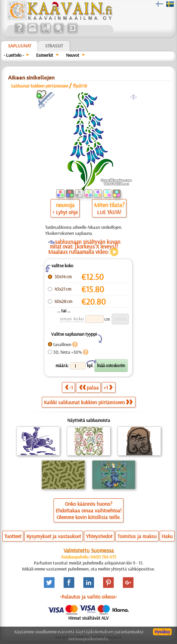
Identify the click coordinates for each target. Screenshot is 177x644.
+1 (108, 387)
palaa (89, 387)
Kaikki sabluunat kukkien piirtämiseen (88, 402)
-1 (69, 387)
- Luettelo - (14, 55)
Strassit (54, 46)
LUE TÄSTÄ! (109, 212)
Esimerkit (45, 55)
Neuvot (73, 55)
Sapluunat (20, 46)
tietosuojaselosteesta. (89, 639)
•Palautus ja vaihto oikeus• (88, 597)
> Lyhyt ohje (65, 212)
